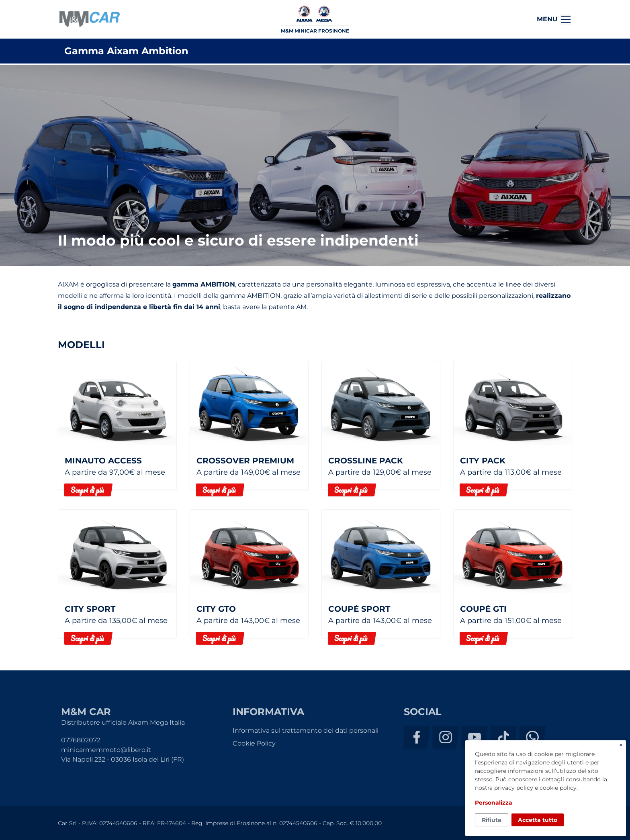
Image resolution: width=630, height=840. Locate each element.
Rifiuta (492, 820)
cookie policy (558, 788)
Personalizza (494, 803)
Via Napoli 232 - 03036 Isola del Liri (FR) (123, 759)
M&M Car (90, 19)
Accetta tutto (538, 820)
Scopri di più (87, 490)
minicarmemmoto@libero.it (106, 750)
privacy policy (514, 788)
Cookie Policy (254, 743)
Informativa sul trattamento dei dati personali (306, 730)
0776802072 (81, 740)
